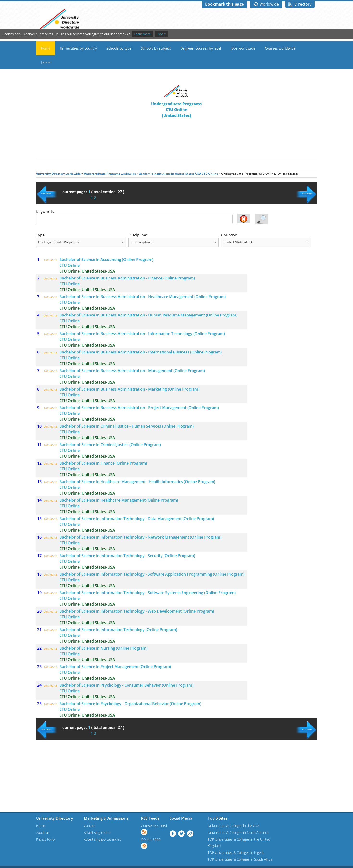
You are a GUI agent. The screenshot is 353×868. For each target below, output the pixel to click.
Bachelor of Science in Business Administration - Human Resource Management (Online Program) (148, 315)
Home (46, 48)
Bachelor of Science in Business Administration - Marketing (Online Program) (129, 389)
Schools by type (119, 48)
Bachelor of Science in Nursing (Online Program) (103, 648)
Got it (162, 34)
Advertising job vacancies (102, 839)
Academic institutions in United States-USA (170, 174)
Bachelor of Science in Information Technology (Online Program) (118, 630)
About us (43, 833)
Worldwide (269, 4)
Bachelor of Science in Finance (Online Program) (103, 463)
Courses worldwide (280, 48)
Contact (90, 826)
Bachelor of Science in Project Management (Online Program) (115, 667)
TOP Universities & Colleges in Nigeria (236, 852)
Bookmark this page (224, 4)
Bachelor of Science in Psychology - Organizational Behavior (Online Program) (130, 704)
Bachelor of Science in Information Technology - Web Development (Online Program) (137, 611)
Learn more (142, 34)
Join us (46, 62)
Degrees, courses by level (201, 48)
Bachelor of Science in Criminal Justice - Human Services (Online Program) (126, 426)
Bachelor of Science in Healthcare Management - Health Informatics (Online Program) (137, 482)
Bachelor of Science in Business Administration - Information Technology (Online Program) (142, 334)
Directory (303, 4)
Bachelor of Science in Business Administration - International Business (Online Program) (140, 352)
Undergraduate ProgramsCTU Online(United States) (176, 110)
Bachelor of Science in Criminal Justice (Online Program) (110, 445)
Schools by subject (156, 48)
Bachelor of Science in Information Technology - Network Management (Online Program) (140, 537)
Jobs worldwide (243, 48)
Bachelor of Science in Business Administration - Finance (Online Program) (127, 278)
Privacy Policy (46, 839)
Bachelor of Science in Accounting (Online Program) (106, 260)
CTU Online (210, 174)
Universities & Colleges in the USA (233, 826)
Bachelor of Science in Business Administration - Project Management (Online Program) (139, 408)
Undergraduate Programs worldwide (110, 174)
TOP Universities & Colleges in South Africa (240, 859)
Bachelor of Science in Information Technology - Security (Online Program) (127, 556)
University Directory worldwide (58, 174)
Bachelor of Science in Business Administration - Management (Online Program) (132, 371)
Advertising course (98, 833)
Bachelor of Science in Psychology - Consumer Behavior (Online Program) (126, 685)
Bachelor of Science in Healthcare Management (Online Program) (119, 500)
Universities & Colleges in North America (238, 833)
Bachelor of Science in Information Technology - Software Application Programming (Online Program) (152, 574)
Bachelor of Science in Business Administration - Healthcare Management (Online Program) (143, 297)
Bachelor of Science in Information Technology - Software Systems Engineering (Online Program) (147, 593)
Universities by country (78, 48)
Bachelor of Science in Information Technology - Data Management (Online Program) (137, 519)
